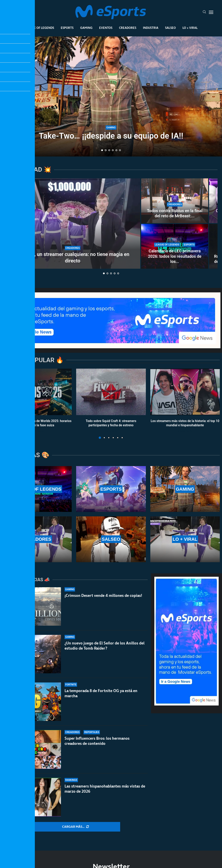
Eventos (106, 28)
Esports (67, 28)
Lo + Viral (190, 28)
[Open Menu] (211, 12)
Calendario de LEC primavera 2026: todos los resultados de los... (175, 256)
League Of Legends (39, 28)
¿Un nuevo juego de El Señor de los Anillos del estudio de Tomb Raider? (105, 649)
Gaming (86, 28)
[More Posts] (75, 827)
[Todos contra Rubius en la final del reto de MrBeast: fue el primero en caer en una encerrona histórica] (175, 201)
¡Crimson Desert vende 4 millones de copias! (103, 596)
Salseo (170, 28)
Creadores (128, 28)
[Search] (204, 12)
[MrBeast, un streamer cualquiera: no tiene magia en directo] (73, 224)
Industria (151, 28)
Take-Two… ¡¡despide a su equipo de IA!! (111, 136)
